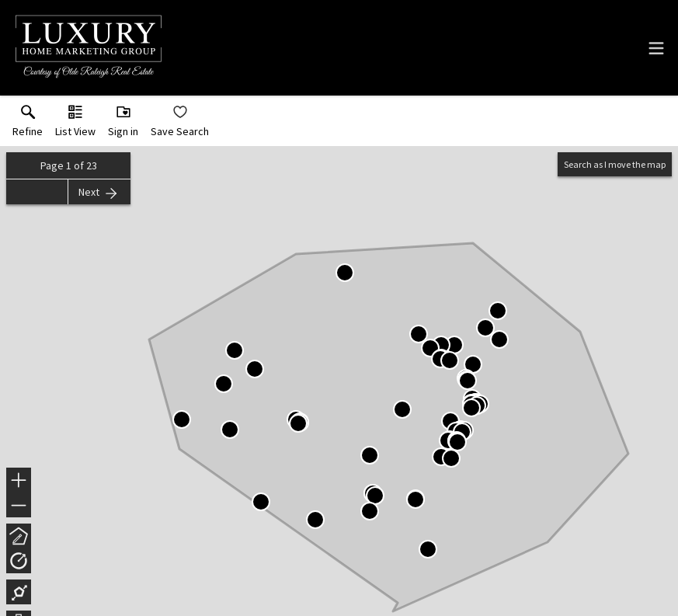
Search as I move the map (615, 164)
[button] (75, 124)
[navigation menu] (656, 48)
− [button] (19, 506)
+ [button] (19, 482)
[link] (28, 124)
